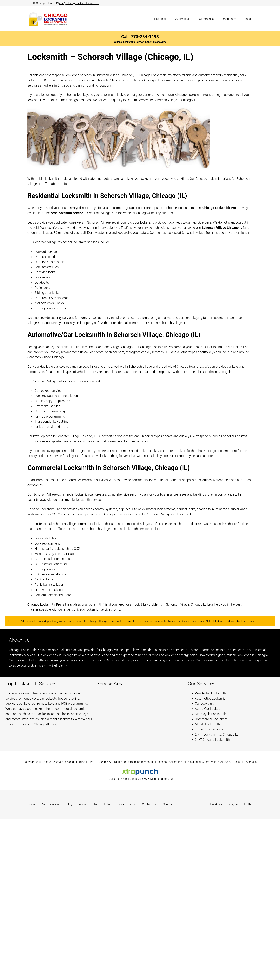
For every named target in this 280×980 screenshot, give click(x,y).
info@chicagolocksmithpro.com (79, 3)
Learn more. (77, 665)
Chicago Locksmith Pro (219, 208)
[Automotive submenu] (191, 19)
